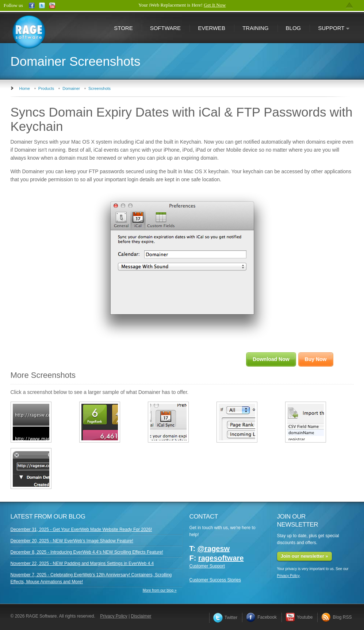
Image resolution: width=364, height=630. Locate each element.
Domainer (71, 88)
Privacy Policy (288, 576)
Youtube (299, 617)
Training (256, 28)
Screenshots (99, 88)
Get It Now (215, 5)
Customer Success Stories (215, 580)
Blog (294, 28)
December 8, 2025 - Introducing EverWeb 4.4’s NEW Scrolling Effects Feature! (87, 552)
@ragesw (214, 549)
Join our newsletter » (304, 556)
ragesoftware (221, 558)
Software (165, 28)
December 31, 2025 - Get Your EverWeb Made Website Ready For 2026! (81, 530)
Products (46, 88)
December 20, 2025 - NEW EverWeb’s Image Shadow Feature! (72, 541)
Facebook (261, 617)
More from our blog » (160, 590)
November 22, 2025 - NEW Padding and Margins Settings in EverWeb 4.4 (82, 563)
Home (25, 88)
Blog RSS (336, 617)
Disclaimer (141, 616)
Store (123, 28)
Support (330, 29)
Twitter (225, 618)
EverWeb (212, 28)
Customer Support (207, 566)
